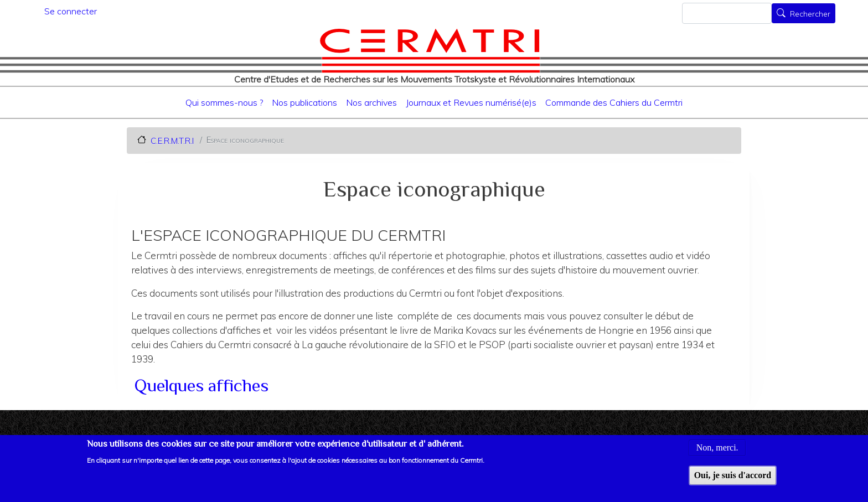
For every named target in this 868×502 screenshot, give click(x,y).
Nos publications (304, 102)
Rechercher (810, 14)
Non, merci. (717, 449)
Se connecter (71, 11)
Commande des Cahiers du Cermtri (614, 102)
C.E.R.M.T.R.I (172, 140)
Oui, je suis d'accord (733, 476)
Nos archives (371, 102)
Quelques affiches (201, 385)
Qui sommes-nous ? (224, 102)
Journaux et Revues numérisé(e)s (471, 102)
